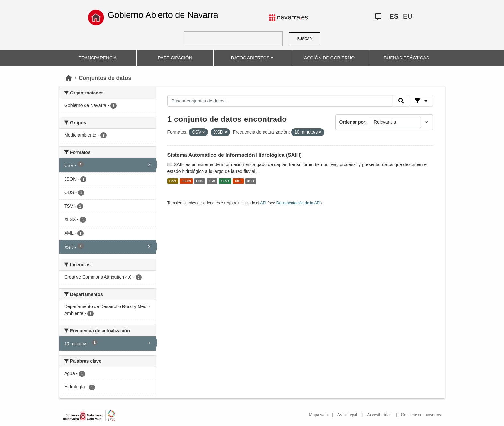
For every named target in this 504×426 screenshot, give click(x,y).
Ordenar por (352, 122)
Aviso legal (347, 415)
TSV (212, 181)
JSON (186, 181)
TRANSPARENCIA (98, 58)
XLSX (225, 181)
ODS (200, 181)
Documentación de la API (299, 203)
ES (394, 16)
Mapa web (318, 415)
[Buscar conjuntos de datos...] (280, 101)
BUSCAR (305, 39)
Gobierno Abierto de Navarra (163, 15)
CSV (173, 181)
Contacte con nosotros (421, 415)
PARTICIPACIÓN (175, 58)
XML (238, 181)
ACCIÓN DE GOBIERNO (329, 58)
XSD (251, 181)
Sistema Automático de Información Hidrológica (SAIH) (235, 155)
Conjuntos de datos (105, 78)
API (263, 203)
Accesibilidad (379, 415)
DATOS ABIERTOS (250, 58)
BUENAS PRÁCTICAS (407, 58)
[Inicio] (69, 78)
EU (408, 16)
